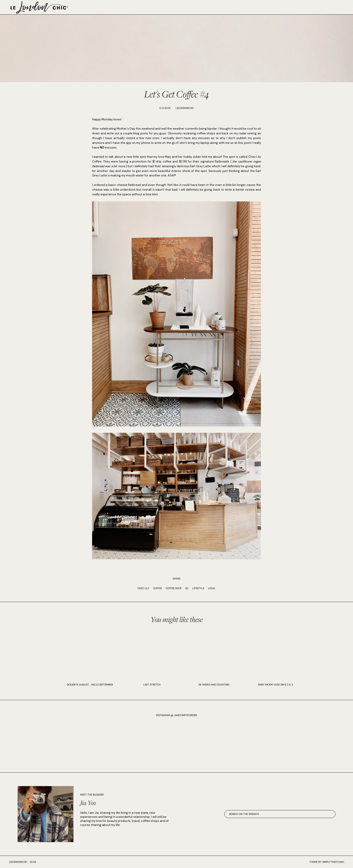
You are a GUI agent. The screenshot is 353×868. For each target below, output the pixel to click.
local (212, 588)
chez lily (143, 588)
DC (187, 588)
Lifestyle (198, 588)
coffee (157, 588)
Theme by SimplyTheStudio (327, 862)
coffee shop (174, 588)
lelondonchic (18, 862)
